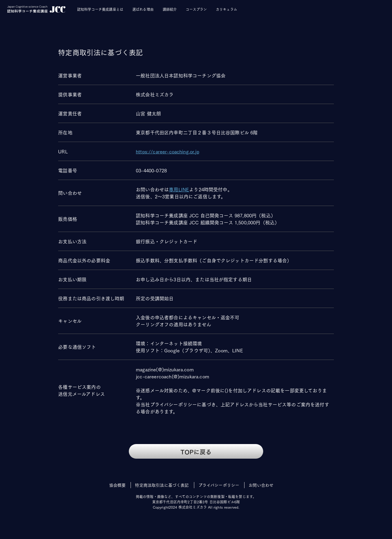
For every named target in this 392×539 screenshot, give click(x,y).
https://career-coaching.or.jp (168, 151)
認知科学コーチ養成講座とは (100, 9)
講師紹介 (170, 9)
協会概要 (118, 485)
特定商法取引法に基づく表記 (162, 485)
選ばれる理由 (143, 9)
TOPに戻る (196, 451)
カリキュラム (227, 9)
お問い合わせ (261, 485)
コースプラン (196, 9)
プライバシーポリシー (219, 485)
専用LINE (179, 189)
